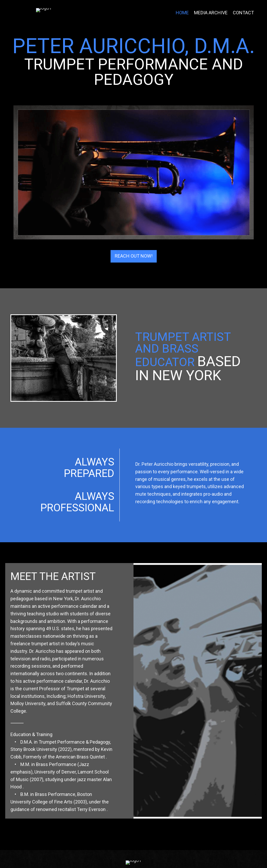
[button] (134, 275)
